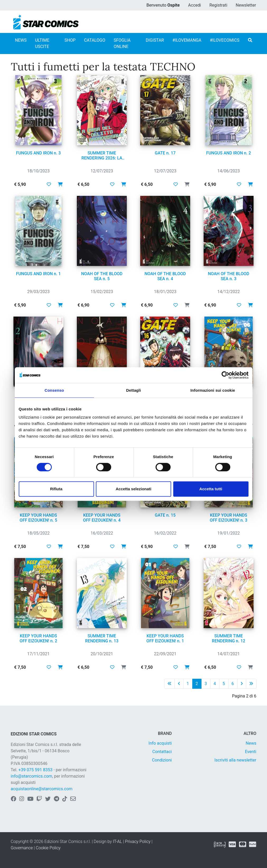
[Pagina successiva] (242, 684)
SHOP (70, 40)
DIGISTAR (155, 40)
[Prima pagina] (170, 684)
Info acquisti (160, 743)
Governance (22, 848)
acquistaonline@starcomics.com (42, 789)
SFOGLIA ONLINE (122, 43)
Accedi (195, 5)
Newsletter (246, 5)
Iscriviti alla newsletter (235, 760)
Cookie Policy (48, 848)
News (251, 743)
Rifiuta (56, 489)
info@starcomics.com (32, 776)
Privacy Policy (138, 842)
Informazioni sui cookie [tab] (213, 390)
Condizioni (162, 760)
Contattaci (162, 752)
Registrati (218, 5)
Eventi (250, 752)
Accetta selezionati (133, 489)
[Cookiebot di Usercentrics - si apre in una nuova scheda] (225, 375)
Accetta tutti (211, 489)
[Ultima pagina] (251, 684)
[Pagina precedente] (179, 684)
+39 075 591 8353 (36, 770)
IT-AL (117, 842)
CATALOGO (95, 40)
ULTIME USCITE (42, 43)
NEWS (21, 40)
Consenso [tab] (54, 390)
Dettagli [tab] (134, 390)
